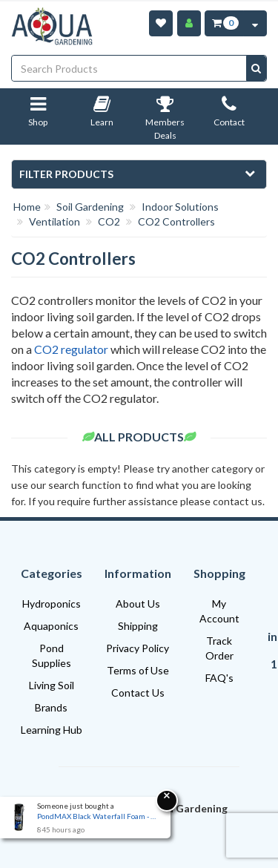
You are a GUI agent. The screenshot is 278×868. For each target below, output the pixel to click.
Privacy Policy (138, 648)
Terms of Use (138, 670)
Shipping (138, 626)
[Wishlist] (161, 23)
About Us (138, 604)
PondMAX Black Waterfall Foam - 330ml (96, 816)
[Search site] (256, 68)
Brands (51, 707)
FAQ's (219, 678)
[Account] (189, 23)
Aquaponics (51, 626)
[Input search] (129, 68)
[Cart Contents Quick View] (255, 23)
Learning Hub (52, 730)
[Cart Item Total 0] (224, 23)
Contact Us (138, 693)
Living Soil (52, 685)
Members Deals (165, 121)
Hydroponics (52, 604)
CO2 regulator (71, 349)
